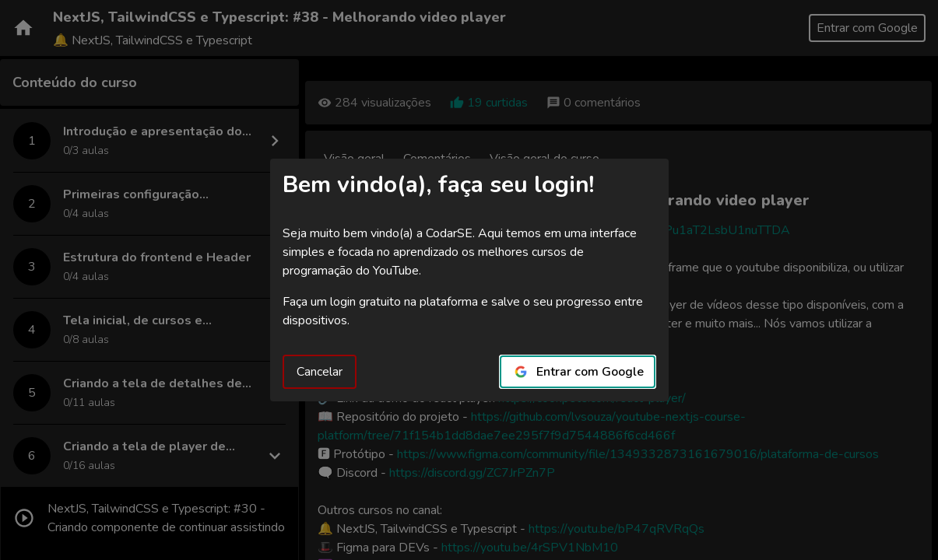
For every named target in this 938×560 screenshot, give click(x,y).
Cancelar (320, 372)
